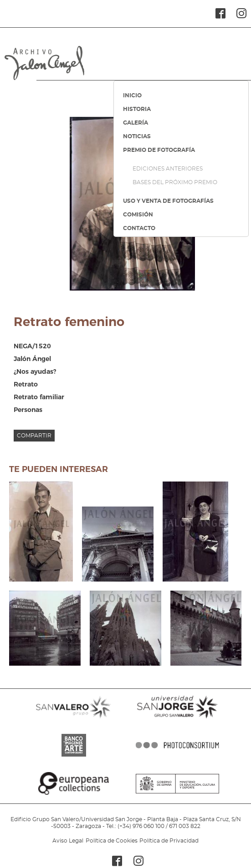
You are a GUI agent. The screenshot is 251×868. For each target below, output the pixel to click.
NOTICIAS (137, 136)
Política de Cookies (112, 841)
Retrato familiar (39, 397)
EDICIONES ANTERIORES (168, 169)
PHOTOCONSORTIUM (177, 757)
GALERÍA (136, 123)
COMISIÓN (138, 215)
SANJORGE (177, 718)
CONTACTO (139, 228)
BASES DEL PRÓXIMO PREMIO (175, 182)
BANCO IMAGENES (74, 757)
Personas (28, 410)
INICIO (132, 95)
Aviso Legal (68, 841)
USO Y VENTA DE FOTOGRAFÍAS (168, 201)
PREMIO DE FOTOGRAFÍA (159, 150)
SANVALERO (74, 718)
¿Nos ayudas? (35, 371)
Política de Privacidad (169, 841)
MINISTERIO (177, 795)
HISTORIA (137, 109)
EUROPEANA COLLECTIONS (74, 795)
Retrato (26, 384)
